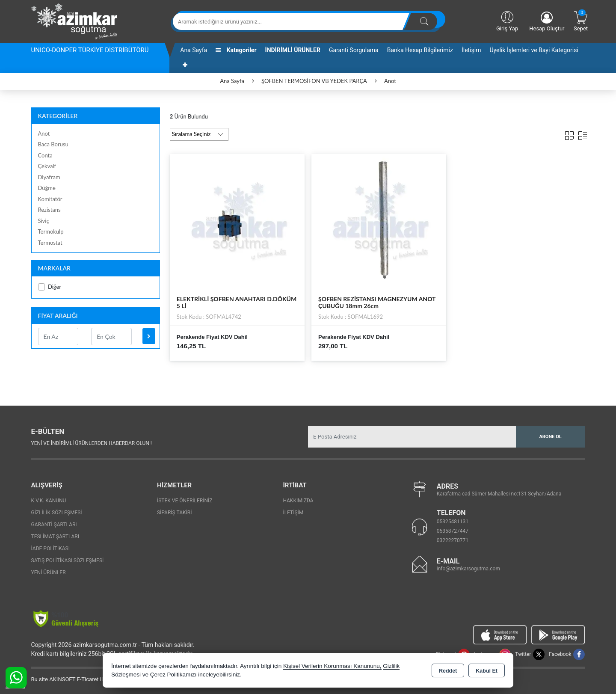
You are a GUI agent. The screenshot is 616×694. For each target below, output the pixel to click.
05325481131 (453, 522)
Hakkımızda (298, 501)
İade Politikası (50, 549)
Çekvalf (47, 166)
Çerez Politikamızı (173, 675)
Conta (45, 155)
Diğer (50, 287)
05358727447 (453, 531)
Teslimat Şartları (55, 537)
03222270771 (453, 540)
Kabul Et (487, 671)
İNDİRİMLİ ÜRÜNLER (293, 50)
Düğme (47, 188)
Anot (44, 133)
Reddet (448, 671)
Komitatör (50, 199)
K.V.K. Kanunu (49, 501)
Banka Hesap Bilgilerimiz (420, 50)
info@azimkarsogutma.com (468, 569)
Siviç (44, 221)
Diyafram (49, 177)
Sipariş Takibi (175, 513)
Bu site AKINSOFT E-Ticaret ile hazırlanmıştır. (87, 679)
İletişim (471, 50)
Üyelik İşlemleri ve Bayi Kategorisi (534, 50)
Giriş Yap (507, 21)
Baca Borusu (53, 144)
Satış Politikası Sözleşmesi (68, 561)
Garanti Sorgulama (354, 50)
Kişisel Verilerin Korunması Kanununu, (332, 666)
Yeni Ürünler (49, 572)
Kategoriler (236, 50)
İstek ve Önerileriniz (185, 501)
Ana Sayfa (194, 50)
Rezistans (49, 210)
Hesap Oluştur (547, 22)
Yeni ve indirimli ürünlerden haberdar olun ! (92, 443)
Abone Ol (550, 437)
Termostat (50, 243)
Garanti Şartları (54, 525)
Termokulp (51, 231)
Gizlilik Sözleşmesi (57, 513)
